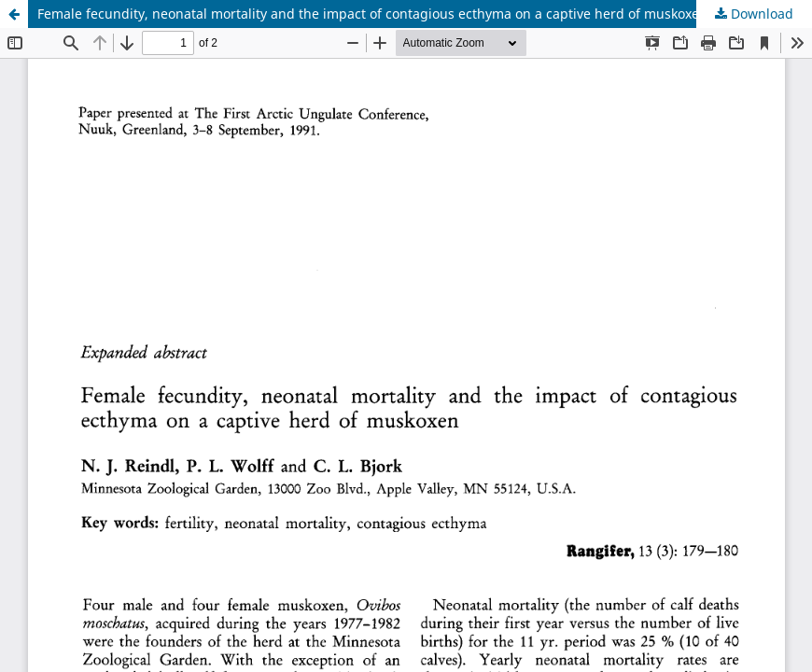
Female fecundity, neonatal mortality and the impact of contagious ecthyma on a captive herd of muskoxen (372, 14)
